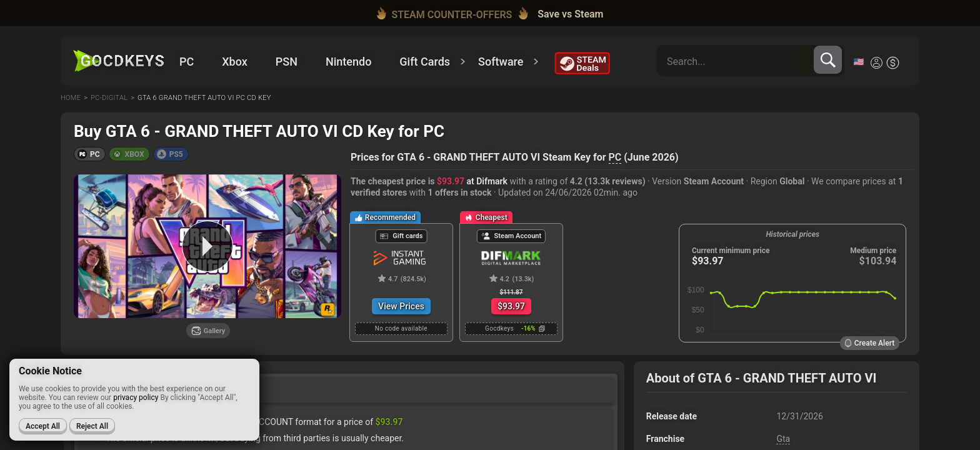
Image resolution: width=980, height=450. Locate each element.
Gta (783, 439)
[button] (90, 154)
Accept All (43, 426)
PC (615, 157)
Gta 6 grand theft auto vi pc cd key (204, 98)
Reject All (92, 426)
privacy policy (136, 397)
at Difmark (472, 181)
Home (71, 98)
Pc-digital (109, 98)
